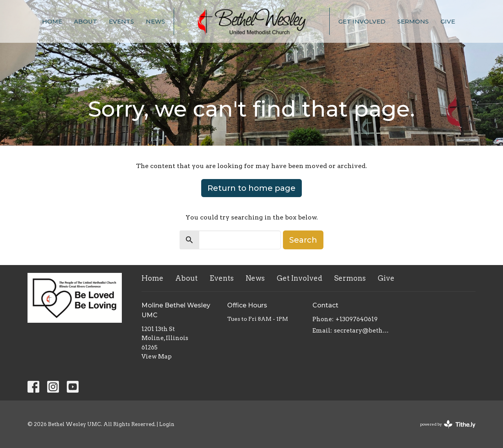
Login (167, 424)
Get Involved (362, 21)
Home (52, 21)
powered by (448, 424)
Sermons (413, 21)
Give (448, 21)
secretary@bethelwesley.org (362, 331)
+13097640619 (357, 319)
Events (121, 21)
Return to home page (251, 188)
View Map (157, 357)
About (85, 21)
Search (303, 240)
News (155, 21)
